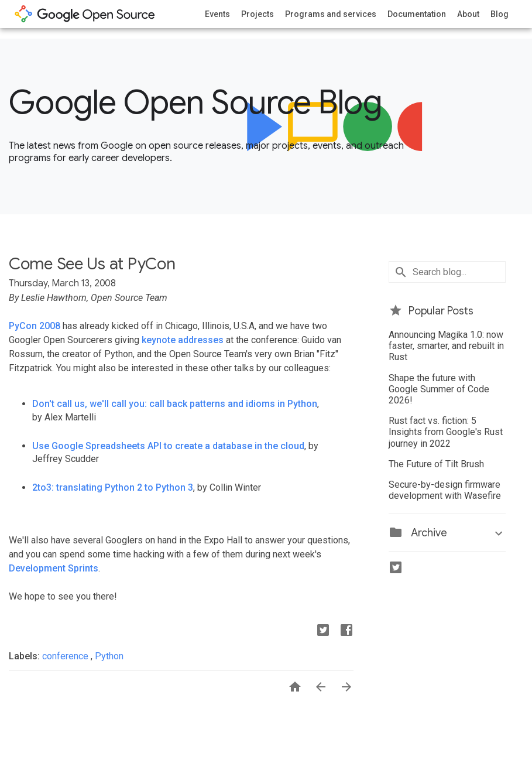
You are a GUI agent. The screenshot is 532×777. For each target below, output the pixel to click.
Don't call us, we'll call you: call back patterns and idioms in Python (175, 404)
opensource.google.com (85, 14)
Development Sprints (54, 568)
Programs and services (331, 14)
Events (217, 14)
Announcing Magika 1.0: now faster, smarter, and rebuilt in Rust (446, 346)
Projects (258, 14)
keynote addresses (183, 340)
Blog (500, 14)
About (468, 14)
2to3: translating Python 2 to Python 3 (113, 487)
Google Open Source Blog (195, 102)
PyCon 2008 (35, 326)
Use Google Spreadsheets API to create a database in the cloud (168, 446)
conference (66, 656)
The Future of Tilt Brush (436, 464)
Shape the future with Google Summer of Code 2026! (439, 389)
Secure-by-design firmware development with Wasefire (445, 490)
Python (109, 656)
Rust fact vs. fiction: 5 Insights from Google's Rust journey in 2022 (446, 432)
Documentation (417, 14)
